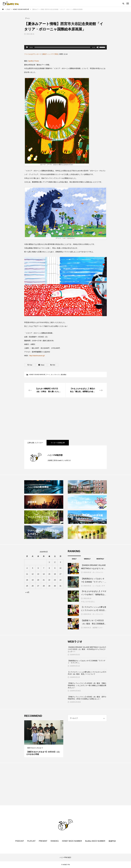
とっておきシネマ (99, 586)
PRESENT (43, 841)
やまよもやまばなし (88, 602)
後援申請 (112, 841)
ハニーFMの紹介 (65, 857)
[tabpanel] (44, 739)
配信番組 (64, 375)
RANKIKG (55, 841)
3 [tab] (46, 742)
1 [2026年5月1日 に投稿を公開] (49, 562)
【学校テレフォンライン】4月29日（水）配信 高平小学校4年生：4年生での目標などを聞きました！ (87, 698)
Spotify (31, 61)
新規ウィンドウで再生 (50, 54)
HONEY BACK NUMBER (72, 841)
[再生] (27, 47)
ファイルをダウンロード (33, 54)
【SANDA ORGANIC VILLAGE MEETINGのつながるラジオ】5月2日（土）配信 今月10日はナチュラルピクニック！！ (87, 649)
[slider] (62, 47)
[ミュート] (98, 47)
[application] (65, 47)
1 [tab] (42, 742)
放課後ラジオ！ (98, 628)
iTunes (37, 61)
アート (48, 375)
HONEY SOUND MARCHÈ (37, 375)
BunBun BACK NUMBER (95, 841)
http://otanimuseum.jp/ (37, 356)
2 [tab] (44, 742)
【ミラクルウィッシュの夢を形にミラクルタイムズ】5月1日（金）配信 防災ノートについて (87, 673)
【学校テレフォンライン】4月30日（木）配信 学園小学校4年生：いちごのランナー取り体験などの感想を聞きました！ (87, 685)
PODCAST (20, 841)
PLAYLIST (31, 841)
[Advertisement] (65, 419)
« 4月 (27, 592)
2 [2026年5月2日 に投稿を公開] (55, 562)
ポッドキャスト (56, 375)
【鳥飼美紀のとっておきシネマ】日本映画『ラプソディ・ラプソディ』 (86, 662)
